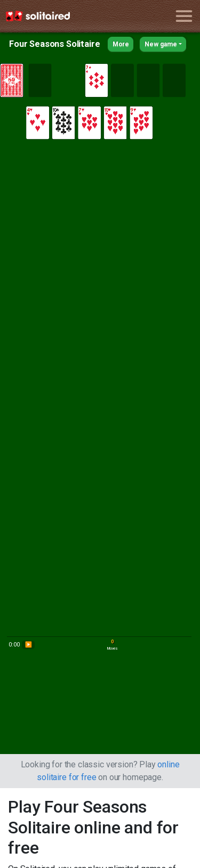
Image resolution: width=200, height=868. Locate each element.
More (121, 44)
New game (161, 44)
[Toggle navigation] (184, 16)
